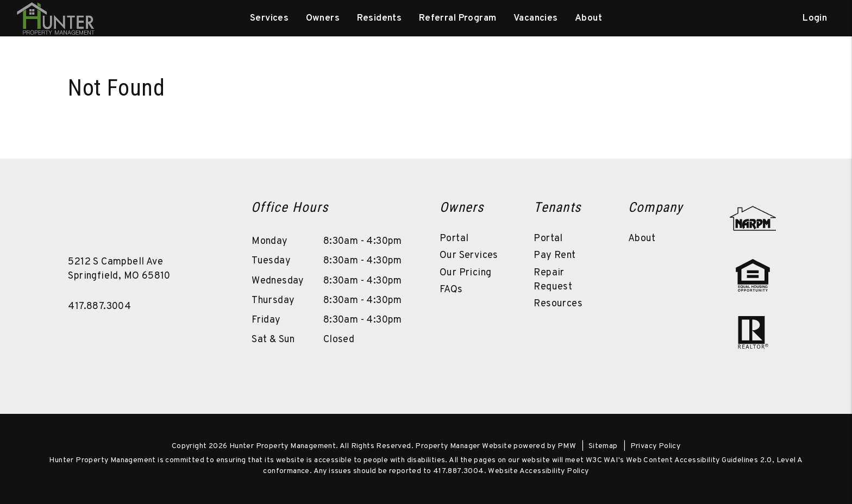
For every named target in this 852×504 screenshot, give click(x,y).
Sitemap (603, 446)
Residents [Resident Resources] (380, 18)
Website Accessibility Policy (538, 471)
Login (815, 18)
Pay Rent (555, 256)
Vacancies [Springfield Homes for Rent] (536, 18)
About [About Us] (588, 18)
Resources (558, 304)
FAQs (451, 290)
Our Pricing (465, 273)
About (642, 239)
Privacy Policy (656, 446)
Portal (454, 239)
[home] (55, 18)
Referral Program (458, 18)
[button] (206, 215)
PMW (567, 446)
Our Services (469, 256)
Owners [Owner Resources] (323, 18)
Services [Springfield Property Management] (269, 18)
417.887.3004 (99, 307)
